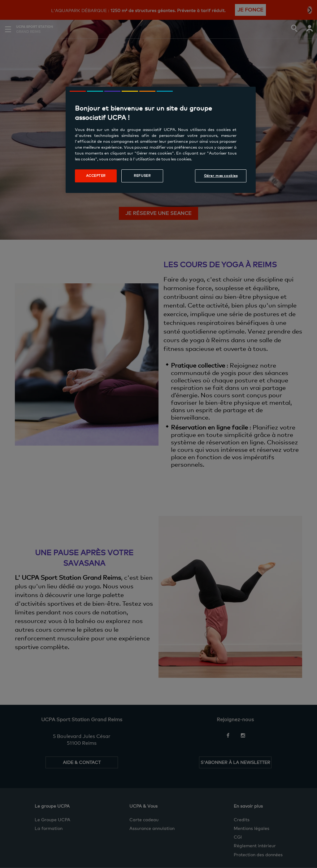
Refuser (142, 176)
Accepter (96, 176)
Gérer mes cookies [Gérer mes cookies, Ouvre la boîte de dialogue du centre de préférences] (221, 176)
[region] (161, 140)
